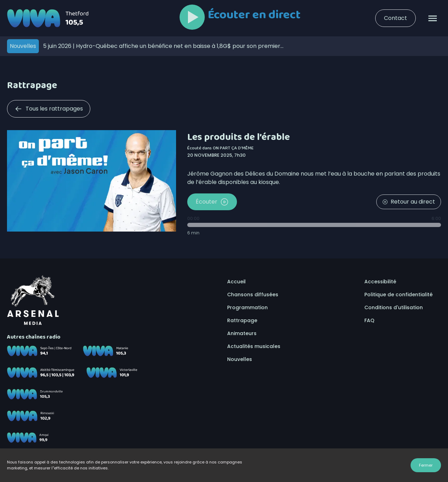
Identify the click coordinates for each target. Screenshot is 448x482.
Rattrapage (242, 320)
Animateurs (242, 333)
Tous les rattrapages (49, 109)
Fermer (426, 465)
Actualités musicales (254, 346)
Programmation (247, 307)
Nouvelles (240, 359)
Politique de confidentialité (398, 295)
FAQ (369, 320)
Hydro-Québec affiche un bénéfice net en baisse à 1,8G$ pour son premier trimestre (162, 46)
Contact (395, 18)
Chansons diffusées (253, 295)
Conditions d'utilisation (394, 307)
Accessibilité (380, 282)
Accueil (236, 282)
